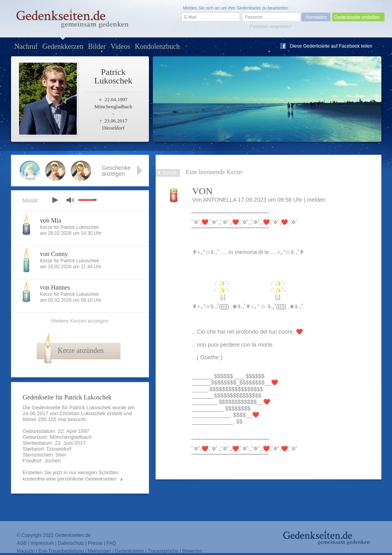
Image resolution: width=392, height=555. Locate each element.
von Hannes (55, 287)
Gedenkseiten (130, 551)
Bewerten (192, 551)
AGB (22, 543)
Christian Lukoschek (83, 413)
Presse (95, 543)
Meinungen (99, 551)
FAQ (111, 543)
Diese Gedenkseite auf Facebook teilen (331, 46)
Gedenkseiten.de (73, 535)
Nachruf (26, 46)
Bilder (97, 46)
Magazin (26, 551)
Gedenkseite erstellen (357, 17)
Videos (120, 46)
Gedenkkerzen (63, 46)
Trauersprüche (163, 551)
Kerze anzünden (81, 351)
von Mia (51, 220)
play (55, 200)
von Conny (54, 254)
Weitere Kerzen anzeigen (80, 321)
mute (70, 200)
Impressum (42, 543)
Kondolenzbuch (157, 46)
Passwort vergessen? (270, 26)
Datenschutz (71, 543)
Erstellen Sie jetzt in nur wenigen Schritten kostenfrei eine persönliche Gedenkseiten (71, 476)
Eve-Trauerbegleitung (61, 551)
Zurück (170, 173)
